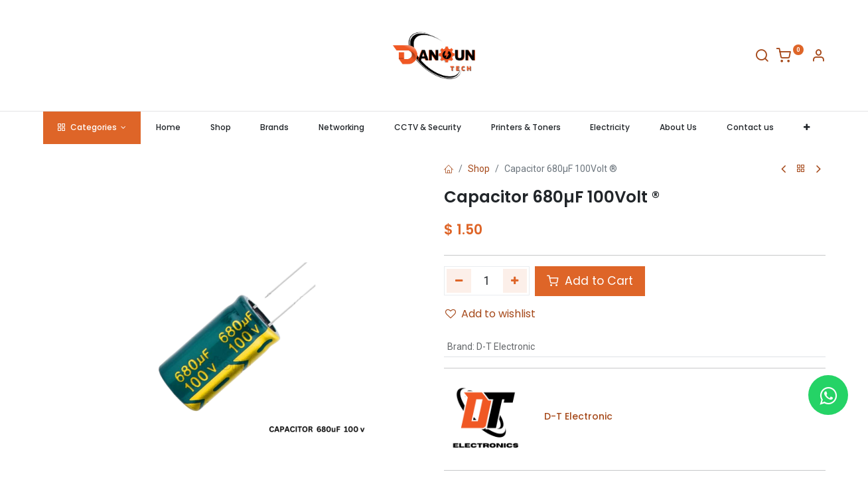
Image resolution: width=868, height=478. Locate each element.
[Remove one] (459, 281)
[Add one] (515, 281)
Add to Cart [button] (590, 281)
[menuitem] (168, 128)
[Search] (762, 58)
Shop (479, 169)
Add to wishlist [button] (490, 314)
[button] (806, 128)
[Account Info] (818, 58)
